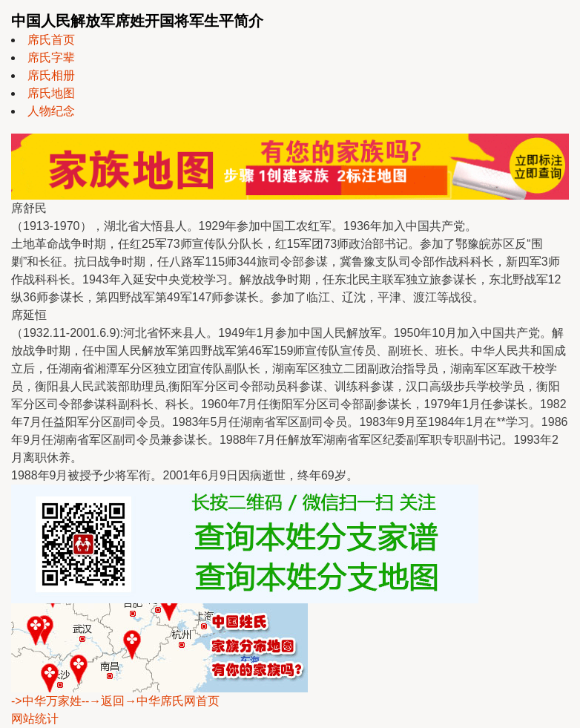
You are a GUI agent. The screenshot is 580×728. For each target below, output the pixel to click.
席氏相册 (51, 75)
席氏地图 (51, 93)
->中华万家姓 (46, 701)
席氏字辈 (51, 58)
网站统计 (35, 719)
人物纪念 (51, 111)
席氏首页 (51, 40)
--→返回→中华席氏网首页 (151, 701)
